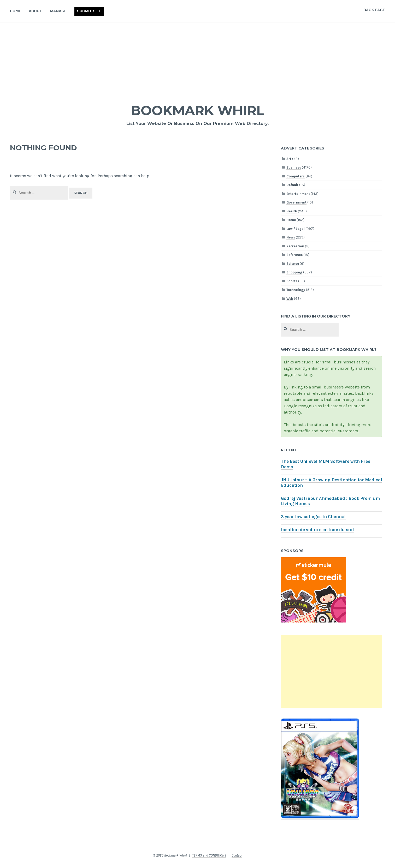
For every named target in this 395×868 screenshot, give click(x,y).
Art (289, 159)
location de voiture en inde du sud (317, 530)
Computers (296, 176)
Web (290, 299)
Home (16, 11)
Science (293, 264)
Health (292, 211)
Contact (237, 855)
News (291, 237)
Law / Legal (296, 229)
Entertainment (298, 194)
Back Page (374, 10)
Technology (296, 290)
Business (294, 167)
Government (296, 202)
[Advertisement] (198, 62)
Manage (58, 11)
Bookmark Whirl (197, 110)
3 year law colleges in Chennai (313, 517)
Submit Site (89, 11)
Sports (292, 281)
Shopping (294, 272)
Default (292, 185)
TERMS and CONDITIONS (209, 855)
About (35, 11)
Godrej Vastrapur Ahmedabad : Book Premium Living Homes (330, 501)
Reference (294, 255)
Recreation (295, 246)
